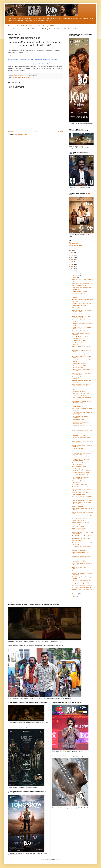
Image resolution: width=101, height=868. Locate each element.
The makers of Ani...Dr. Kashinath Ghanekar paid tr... (81, 464)
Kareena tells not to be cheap (79, 291)
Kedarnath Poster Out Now (79, 294)
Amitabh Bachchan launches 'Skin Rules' (82, 516)
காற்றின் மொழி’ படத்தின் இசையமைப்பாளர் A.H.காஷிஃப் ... (82, 470)
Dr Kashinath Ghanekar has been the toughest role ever (81, 402)
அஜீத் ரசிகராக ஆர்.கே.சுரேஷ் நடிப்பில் (82, 283)
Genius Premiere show (78, 520)
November (75, 275)
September (75, 594)
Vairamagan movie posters (79, 467)
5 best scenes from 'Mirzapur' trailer (81, 473)
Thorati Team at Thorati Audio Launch (82, 331)
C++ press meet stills (77, 449)
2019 (72, 269)
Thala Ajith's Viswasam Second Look (81, 536)
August (74, 596)
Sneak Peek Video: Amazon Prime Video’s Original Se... (81, 406)
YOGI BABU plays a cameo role (80, 487)
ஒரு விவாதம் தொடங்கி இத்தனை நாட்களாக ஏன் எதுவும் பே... (81, 385)
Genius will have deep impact (79, 571)
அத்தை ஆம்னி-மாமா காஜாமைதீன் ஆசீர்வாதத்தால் (81, 374)
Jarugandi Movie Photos (78, 420)
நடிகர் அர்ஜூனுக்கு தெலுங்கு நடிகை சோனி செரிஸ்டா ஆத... (82, 561)
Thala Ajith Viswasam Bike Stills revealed (82, 500)
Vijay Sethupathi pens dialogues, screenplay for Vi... (80, 478)
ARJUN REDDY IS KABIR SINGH (81, 475)
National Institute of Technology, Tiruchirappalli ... (80, 553)
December (75, 273)
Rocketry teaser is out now (79, 286)
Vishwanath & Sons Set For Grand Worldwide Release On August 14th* (31, 26)
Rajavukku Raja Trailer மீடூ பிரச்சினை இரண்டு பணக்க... (82, 311)
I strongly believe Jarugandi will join (81, 583)
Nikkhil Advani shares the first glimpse (82, 587)
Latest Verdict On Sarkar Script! (80, 314)
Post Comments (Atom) (21, 135)
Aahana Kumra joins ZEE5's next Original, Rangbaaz (80, 367)
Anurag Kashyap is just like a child (81, 538)
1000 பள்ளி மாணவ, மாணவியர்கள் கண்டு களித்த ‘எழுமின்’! (81, 547)
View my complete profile (75, 246)
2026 (72, 253)
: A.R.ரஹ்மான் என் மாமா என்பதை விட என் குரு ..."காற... (82, 454)
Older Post (60, 132)
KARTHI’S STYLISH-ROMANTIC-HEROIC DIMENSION (81, 494)
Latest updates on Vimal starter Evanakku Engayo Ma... (80, 435)
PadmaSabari (75, 243)
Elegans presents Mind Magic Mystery (82, 518)
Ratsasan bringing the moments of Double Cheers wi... (81, 347)
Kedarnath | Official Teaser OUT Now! (82, 303)
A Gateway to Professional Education (81, 426)
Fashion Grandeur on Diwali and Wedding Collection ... (80, 460)
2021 (72, 264)
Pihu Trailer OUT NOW (78, 526)
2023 (72, 260)
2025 (72, 255)
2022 (72, 262)
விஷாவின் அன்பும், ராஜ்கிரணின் (81, 354)
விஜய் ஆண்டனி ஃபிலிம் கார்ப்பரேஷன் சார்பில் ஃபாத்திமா (82, 442)
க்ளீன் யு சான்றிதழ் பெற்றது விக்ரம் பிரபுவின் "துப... (81, 523)
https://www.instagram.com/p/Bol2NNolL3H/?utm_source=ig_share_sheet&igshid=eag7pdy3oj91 (33, 63)
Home (36, 132)
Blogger (57, 859)
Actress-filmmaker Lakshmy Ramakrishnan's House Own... (80, 392)
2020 (72, 267)
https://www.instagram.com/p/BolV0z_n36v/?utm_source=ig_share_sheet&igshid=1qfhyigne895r (33, 59)
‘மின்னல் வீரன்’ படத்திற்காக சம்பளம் (82, 585)
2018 (72, 271)
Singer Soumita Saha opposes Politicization (80, 482)
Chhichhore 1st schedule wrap (80, 308)
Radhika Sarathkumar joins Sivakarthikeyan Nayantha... (80, 529)
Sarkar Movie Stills (77, 541)
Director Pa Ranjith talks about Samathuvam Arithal (80, 338)
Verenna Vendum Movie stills (79, 395)
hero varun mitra (16, 77)
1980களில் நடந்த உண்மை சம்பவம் (81, 581)
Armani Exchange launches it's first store (82, 457)
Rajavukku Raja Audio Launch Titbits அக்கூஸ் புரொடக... (81, 317)
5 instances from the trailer (79, 306)
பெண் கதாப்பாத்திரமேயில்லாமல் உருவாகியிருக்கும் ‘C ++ (81, 423)
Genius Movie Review (77, 506)
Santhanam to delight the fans (80, 550)
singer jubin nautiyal (25, 77)
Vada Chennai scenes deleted (80, 485)
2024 (72, 257)
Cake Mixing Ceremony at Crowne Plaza (82, 451)
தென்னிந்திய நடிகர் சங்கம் (79, 341)
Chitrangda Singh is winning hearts (81, 428)
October (74, 278)
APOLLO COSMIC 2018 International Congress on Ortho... (82, 398)
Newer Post (11, 132)
